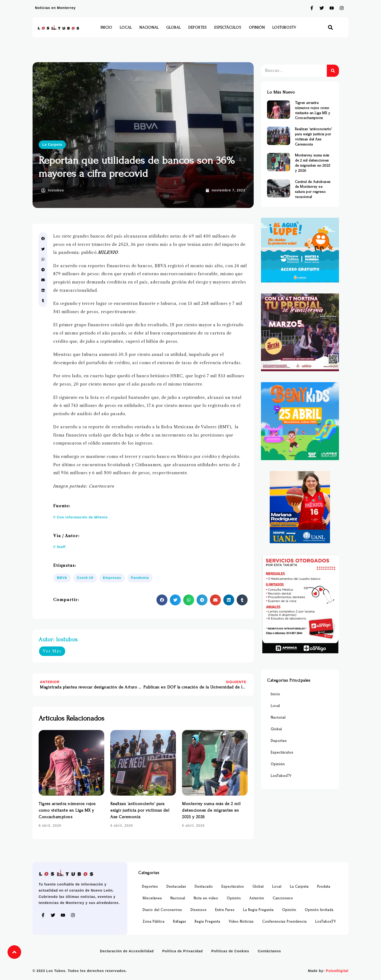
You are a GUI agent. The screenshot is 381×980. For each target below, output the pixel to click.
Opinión (257, 27)
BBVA (62, 578)
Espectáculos (228, 27)
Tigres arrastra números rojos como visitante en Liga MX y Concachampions (67, 810)
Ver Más (52, 651)
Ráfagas (180, 922)
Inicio (106, 27)
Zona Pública (154, 922)
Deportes (198, 27)
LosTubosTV (284, 27)
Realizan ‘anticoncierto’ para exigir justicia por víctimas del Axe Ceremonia (140, 810)
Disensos (199, 910)
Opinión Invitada (319, 910)
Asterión (257, 898)
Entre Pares (225, 910)
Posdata (324, 887)
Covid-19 (85, 578)
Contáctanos (269, 951)
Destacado (204, 887)
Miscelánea (152, 898)
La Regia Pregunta (258, 910)
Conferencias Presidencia (284, 922)
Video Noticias (241, 922)
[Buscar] (333, 71)
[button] (331, 28)
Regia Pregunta (207, 922)
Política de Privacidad (183, 951)
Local (126, 27)
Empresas (112, 578)
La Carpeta (52, 145)
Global (173, 27)
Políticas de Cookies (230, 951)
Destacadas (176, 887)
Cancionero (283, 898)
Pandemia (140, 578)
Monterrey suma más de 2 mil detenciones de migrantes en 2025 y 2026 (211, 810)
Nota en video (206, 898)
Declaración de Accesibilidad (127, 951)
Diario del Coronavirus (162, 910)
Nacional (149, 27)
